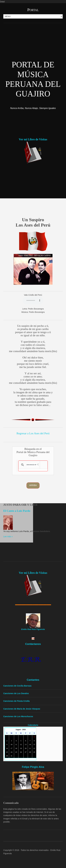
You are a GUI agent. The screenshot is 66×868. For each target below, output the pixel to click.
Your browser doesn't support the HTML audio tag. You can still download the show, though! (33, 300)
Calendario (33, 725)
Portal (33, 10)
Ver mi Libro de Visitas (33, 139)
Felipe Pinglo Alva (33, 767)
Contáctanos (33, 644)
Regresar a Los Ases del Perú (33, 433)
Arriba (33, 485)
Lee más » (8, 536)
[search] (32, 465)
